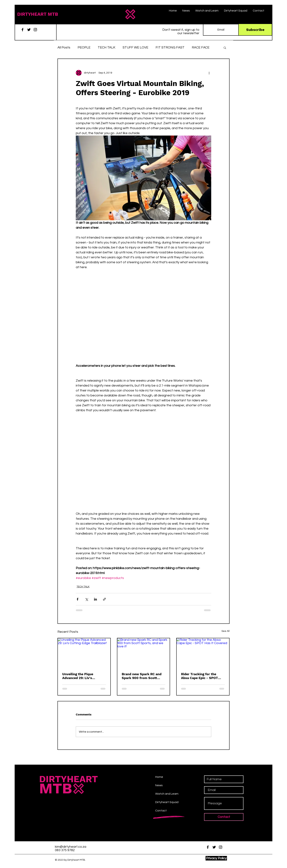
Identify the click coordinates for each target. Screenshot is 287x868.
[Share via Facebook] (78, 599)
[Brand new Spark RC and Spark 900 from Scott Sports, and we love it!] (144, 653)
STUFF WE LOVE (135, 47)
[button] (225, 48)
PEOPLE (84, 47)
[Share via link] (104, 599)
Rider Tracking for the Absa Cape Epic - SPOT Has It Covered (200, 676)
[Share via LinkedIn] (95, 599)
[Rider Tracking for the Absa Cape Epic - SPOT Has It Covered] (203, 653)
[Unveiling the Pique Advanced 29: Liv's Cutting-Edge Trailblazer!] (84, 653)
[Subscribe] (255, 30)
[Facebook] (23, 30)
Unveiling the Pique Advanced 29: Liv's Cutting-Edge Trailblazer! (82, 676)
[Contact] (224, 817)
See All (225, 631)
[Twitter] (29, 30)
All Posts (64, 47)
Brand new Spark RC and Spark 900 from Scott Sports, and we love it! (142, 676)
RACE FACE (201, 47)
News (159, 785)
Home (159, 777)
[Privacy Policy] (216, 858)
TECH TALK (107, 47)
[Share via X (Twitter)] (86, 599)
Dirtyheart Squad (167, 802)
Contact (161, 811)
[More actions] (209, 73)
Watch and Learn (167, 794)
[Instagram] (35, 30)
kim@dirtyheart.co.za (71, 847)
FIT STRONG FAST (170, 47)
